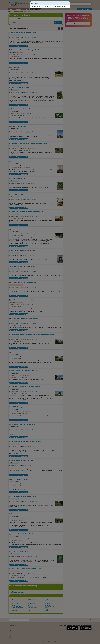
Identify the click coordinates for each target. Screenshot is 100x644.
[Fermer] (65, 3)
